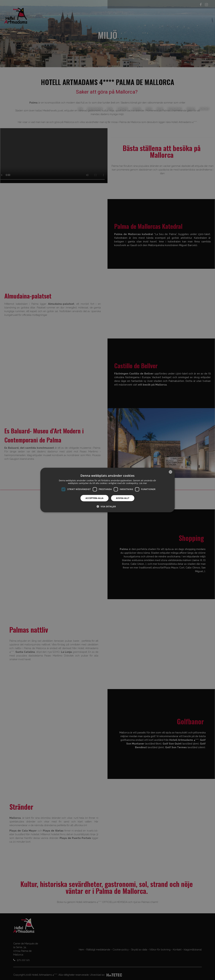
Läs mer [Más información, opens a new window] (143, 483)
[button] (107, 506)
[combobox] (170, 472)
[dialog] (107, 490)
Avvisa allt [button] (123, 498)
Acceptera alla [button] (94, 498)
